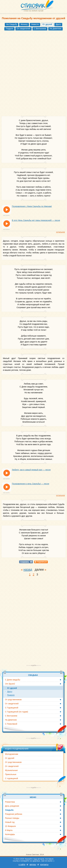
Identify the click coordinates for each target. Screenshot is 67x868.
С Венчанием (40, 29)
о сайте (22, 865)
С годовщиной (11, 778)
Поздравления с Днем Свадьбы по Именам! (32, 206)
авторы (33, 865)
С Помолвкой (11, 724)
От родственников (13, 700)
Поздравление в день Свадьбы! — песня (30, 484)
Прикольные (11, 774)
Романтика (10, 802)
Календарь (10, 834)
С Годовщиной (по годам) (17, 712)
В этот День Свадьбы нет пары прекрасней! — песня (36, 220)
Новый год (10, 822)
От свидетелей (23, 29)
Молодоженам (12, 754)
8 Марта (9, 830)
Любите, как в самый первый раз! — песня (31, 470)
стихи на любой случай (34, 11)
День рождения (12, 806)
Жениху (24, 24)
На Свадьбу (12, 24)
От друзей (10, 758)
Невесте (35, 24)
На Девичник (55, 29)
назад (28, 570)
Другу (58, 24)
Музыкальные (11, 770)
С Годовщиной (12, 708)
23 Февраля (10, 826)
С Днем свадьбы (13, 680)
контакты (44, 865)
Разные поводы (12, 818)
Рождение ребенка (14, 814)
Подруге (9, 29)
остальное (60, 232)
